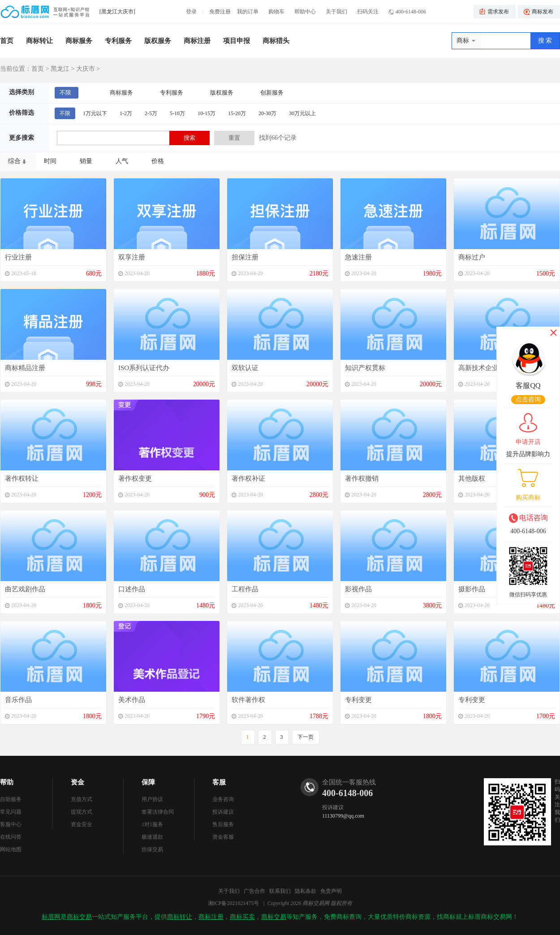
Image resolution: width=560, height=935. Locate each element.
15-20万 (237, 113)
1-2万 (126, 113)
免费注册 (220, 12)
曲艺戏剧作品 (25, 589)
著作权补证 (248, 478)
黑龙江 (60, 69)
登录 (191, 12)
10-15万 (207, 113)
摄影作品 (472, 589)
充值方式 (82, 799)
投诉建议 (223, 812)
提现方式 (82, 812)
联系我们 (280, 891)
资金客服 (223, 837)
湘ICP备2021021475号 (234, 903)
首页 (7, 41)
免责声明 (331, 891)
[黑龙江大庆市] (117, 12)
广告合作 (254, 891)
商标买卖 (242, 917)
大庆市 (86, 69)
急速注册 (358, 257)
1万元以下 (95, 113)
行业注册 (18, 257)
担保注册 (245, 257)
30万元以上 (302, 113)
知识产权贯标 (365, 368)
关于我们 (336, 12)
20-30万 (267, 113)
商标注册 (197, 41)
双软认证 (245, 368)
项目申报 (237, 41)
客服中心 (11, 824)
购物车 (276, 12)
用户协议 (152, 799)
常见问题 (11, 812)
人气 (122, 161)
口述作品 (132, 589)
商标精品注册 (25, 368)
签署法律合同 (158, 812)
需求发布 (498, 12)
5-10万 (177, 113)
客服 (219, 782)
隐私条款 (306, 891)
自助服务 (11, 799)
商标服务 (79, 41)
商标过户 (472, 257)
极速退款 (152, 837)
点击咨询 (528, 399)
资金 (78, 782)
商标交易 (79, 917)
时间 (50, 161)
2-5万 (151, 113)
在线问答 (11, 837)
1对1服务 (152, 824)
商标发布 (543, 12)
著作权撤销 (362, 478)
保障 (148, 782)
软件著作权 (248, 700)
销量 (86, 161)
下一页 (306, 737)
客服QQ (528, 386)
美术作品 (132, 700)
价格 (158, 161)
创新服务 (272, 93)
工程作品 (245, 589)
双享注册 (132, 257)
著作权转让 (22, 478)
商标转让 (39, 41)
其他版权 (472, 478)
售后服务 (223, 824)
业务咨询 (223, 799)
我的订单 (248, 12)
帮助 (7, 782)
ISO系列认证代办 (144, 368)
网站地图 (11, 849)
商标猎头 (276, 41)
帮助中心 (305, 12)
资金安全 (82, 824)
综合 (14, 161)
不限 (65, 93)
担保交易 (152, 849)
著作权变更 (135, 478)
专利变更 (358, 700)
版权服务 (158, 41)
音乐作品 (18, 700)
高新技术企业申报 (485, 368)
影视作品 (358, 589)
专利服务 (118, 41)
